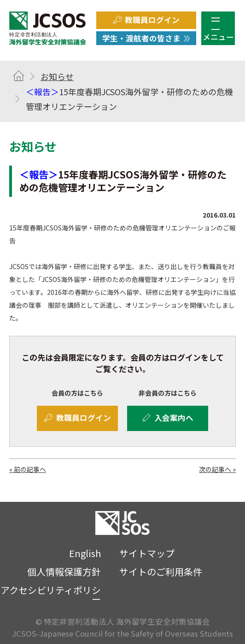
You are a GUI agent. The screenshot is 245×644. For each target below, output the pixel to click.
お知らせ (57, 76)
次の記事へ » (217, 469)
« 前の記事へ (28, 469)
